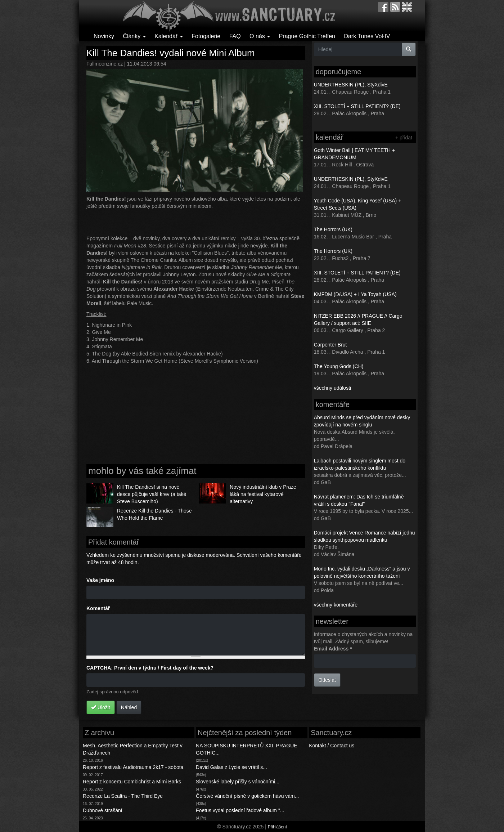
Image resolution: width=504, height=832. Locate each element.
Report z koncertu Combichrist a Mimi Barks (132, 782)
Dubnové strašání (103, 810)
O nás (260, 36)
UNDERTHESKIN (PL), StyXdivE (351, 85)
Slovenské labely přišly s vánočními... (238, 782)
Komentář (98, 608)
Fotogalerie (206, 36)
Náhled (129, 707)
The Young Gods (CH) (339, 366)
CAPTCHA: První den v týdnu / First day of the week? (150, 668)
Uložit (101, 707)
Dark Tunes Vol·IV (367, 36)
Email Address (333, 649)
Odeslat (327, 680)
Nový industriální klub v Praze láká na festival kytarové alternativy (263, 494)
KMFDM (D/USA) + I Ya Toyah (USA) (355, 294)
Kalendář (169, 36)
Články (134, 36)
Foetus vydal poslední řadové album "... (240, 810)
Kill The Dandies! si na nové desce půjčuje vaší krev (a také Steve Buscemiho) (152, 494)
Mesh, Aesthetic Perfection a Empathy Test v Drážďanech (133, 749)
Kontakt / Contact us (332, 746)
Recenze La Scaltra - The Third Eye (123, 796)
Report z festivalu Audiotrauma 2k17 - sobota (133, 767)
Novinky (104, 36)
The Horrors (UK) (333, 229)
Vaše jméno (100, 580)
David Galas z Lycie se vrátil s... (231, 767)
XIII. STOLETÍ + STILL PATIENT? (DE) (357, 106)
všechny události (333, 388)
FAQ (235, 36)
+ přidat (404, 138)
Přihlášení (277, 827)
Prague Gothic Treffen (307, 36)
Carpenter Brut (330, 345)
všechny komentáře (336, 605)
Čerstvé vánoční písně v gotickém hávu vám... (247, 796)
